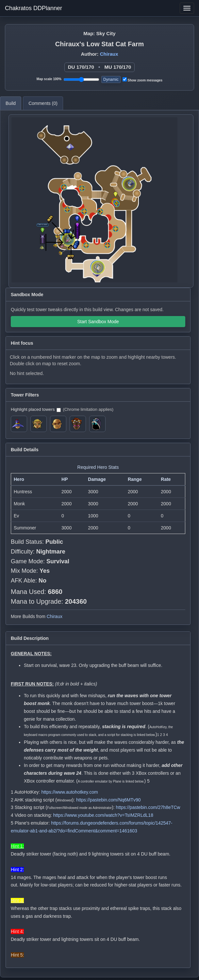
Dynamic (111, 79)
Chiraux (109, 54)
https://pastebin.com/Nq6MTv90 (108, 800)
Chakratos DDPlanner (33, 8)
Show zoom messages (142, 80)
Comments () (43, 103)
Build (11, 103)
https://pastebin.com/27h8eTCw (148, 807)
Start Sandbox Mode (98, 322)
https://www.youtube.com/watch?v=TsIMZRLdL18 (103, 815)
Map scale (49, 79)
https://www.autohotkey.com (69, 792)
